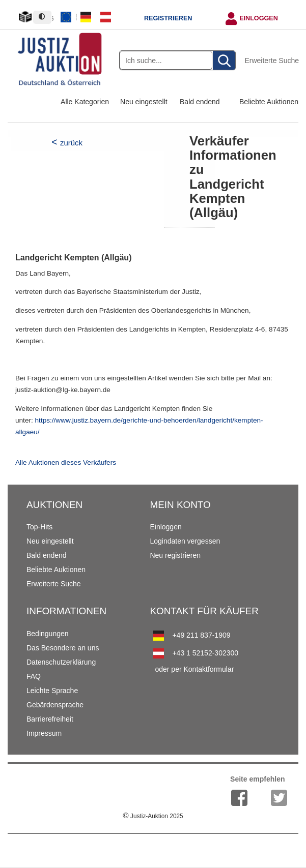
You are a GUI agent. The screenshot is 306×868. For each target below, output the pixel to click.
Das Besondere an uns (63, 648)
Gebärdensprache (55, 705)
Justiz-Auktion (153, 816)
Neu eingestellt (144, 102)
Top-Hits (39, 527)
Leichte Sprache (52, 691)
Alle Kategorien (85, 102)
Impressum (44, 733)
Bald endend (200, 102)
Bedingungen (48, 634)
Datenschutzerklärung (61, 662)
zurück (71, 143)
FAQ (34, 676)
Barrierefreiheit (50, 719)
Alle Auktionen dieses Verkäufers (66, 462)
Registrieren (168, 18)
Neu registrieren (175, 555)
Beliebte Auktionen (269, 102)
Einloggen (259, 18)
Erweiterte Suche (272, 61)
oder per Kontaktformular (194, 669)
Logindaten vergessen (185, 541)
